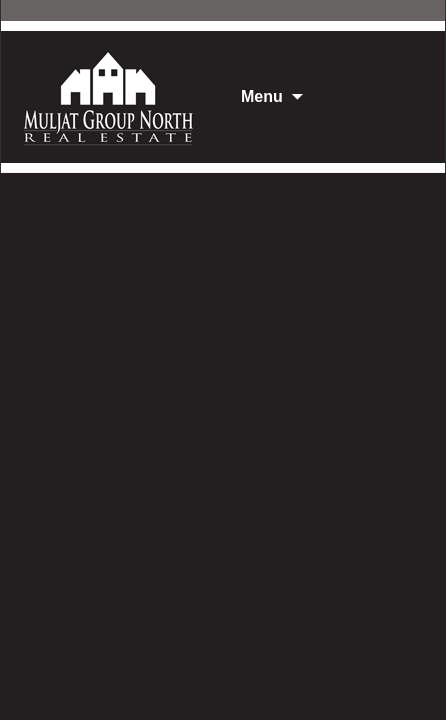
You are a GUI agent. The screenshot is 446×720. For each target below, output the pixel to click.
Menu (262, 96)
